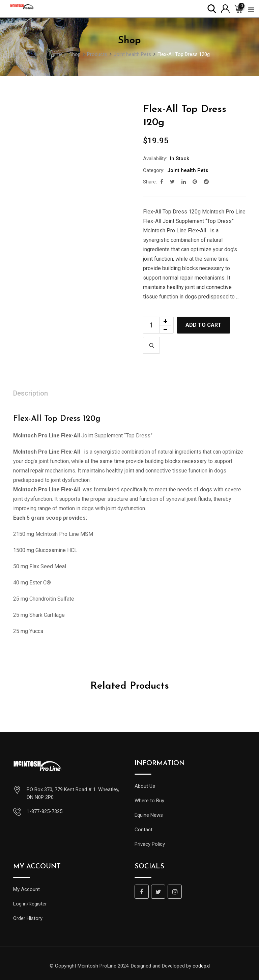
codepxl (201, 966)
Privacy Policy (150, 844)
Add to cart (204, 325)
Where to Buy (149, 801)
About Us (145, 786)
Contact (143, 830)
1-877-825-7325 (45, 811)
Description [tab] (31, 393)
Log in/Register (30, 904)
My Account (26, 889)
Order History (28, 918)
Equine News (149, 815)
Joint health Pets (188, 170)
